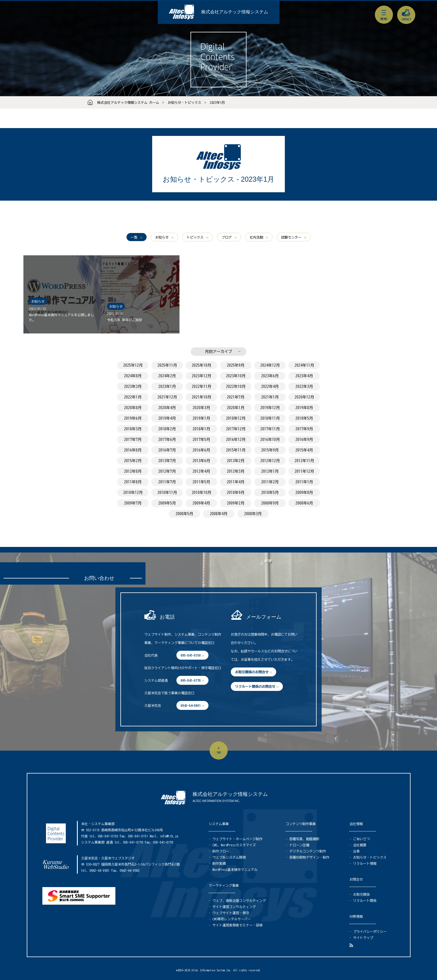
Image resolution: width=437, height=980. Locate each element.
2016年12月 (236, 439)
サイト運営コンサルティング (234, 907)
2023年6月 (270, 376)
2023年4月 (304, 376)
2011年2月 (270, 482)
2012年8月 (133, 471)
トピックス (195, 237)
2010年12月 (133, 493)
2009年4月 (201, 503)
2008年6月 (304, 503)
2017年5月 (201, 439)
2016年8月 (133, 450)
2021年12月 (167, 397)
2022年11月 (201, 386)
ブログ (227, 237)
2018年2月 (167, 429)
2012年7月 (167, 471)
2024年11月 (304, 365)
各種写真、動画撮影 (304, 839)
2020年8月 (133, 408)
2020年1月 (236, 408)
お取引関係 (361, 894)
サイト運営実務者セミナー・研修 (237, 925)
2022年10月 (236, 386)
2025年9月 (236, 365)
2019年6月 (133, 418)
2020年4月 (167, 408)
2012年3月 (236, 471)
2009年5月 (167, 503)
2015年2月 (133, 461)
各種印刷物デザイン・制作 (309, 857)
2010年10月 (201, 493)
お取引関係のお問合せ (252, 672)
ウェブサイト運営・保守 (231, 913)
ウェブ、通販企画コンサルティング (239, 900)
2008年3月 (253, 514)
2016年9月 (304, 439)
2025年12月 (133, 365)
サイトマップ (363, 938)
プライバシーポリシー (370, 931)
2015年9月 (270, 450)
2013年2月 (236, 461)
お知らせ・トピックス (184, 102)
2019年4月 (167, 418)
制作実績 (219, 863)
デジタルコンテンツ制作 (308, 851)
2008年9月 (270, 503)
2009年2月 (236, 503)
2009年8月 (304, 493)
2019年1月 (201, 418)
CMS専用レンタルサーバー (232, 919)
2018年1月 (201, 429)
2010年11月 (167, 493)
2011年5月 (201, 482)
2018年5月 (304, 418)
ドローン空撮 (299, 845)
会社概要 (360, 845)
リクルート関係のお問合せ (255, 686)
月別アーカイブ (219, 352)
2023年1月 (217, 102)
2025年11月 (167, 365)
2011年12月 (304, 471)
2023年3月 (133, 386)
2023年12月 (201, 376)
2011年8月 (133, 482)
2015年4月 (304, 450)
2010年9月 (236, 493)
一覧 (134, 237)
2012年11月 (304, 461)
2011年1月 (304, 482)
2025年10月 (201, 365)
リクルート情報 (365, 863)
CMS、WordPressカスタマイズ (234, 845)
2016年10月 (270, 439)
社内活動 (256, 237)
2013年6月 (201, 461)
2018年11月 (270, 418)
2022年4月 (270, 386)
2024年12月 (270, 365)
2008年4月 (219, 514)
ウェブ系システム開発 (229, 857)
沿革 (356, 851)
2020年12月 (304, 397)
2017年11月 (270, 429)
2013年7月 (167, 461)
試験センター (291, 237)
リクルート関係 (365, 900)
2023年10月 (236, 376)
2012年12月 (270, 461)
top (219, 753)
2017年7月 (133, 439)
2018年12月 (236, 418)
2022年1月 (133, 397)
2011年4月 (236, 482)
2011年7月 (167, 482)
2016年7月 (167, 450)
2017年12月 (236, 429)
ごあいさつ (361, 839)
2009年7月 (133, 503)
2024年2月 (167, 376)
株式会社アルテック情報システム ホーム (128, 102)
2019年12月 (270, 408)
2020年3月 (201, 408)
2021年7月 (236, 397)
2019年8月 (304, 408)
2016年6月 (201, 450)
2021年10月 (201, 397)
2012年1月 (270, 471)
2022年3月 (304, 386)
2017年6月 (167, 439)
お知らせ (162, 237)
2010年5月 (270, 493)
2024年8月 (133, 376)
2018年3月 (133, 429)
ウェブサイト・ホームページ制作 (237, 839)
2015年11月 (236, 450)
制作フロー (221, 851)
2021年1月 (270, 397)
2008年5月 (184, 514)
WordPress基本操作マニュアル (235, 869)
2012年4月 (201, 471)
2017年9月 (304, 429)
